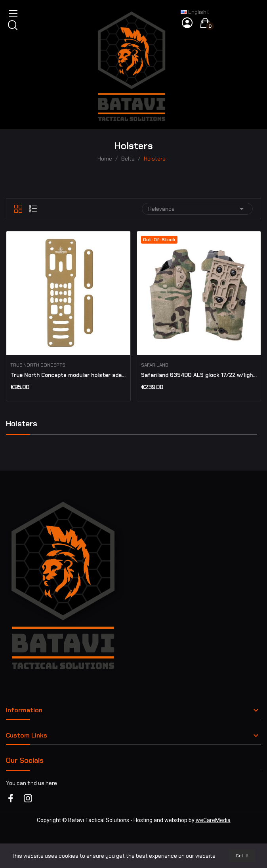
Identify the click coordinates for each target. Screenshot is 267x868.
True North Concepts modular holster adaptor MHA (68, 375)
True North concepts (38, 365)
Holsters (22, 424)
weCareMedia (213, 820)
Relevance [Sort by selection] (197, 209)
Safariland (155, 365)
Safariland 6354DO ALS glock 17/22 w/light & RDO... (199, 375)
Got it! (242, 856)
